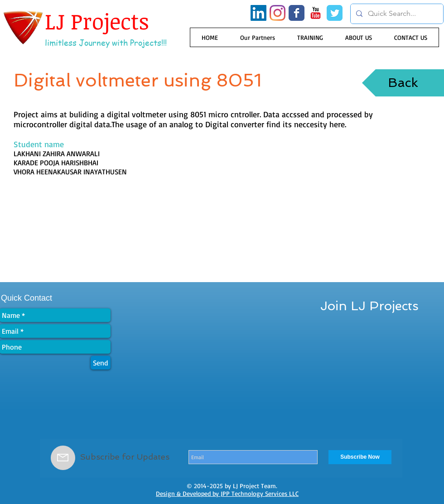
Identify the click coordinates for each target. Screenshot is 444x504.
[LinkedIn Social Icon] (258, 13)
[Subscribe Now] (360, 457)
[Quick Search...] (396, 14)
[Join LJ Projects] (369, 306)
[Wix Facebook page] (297, 13)
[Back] (403, 83)
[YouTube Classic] (316, 13)
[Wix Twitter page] (335, 13)
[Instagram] (277, 13)
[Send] (101, 363)
